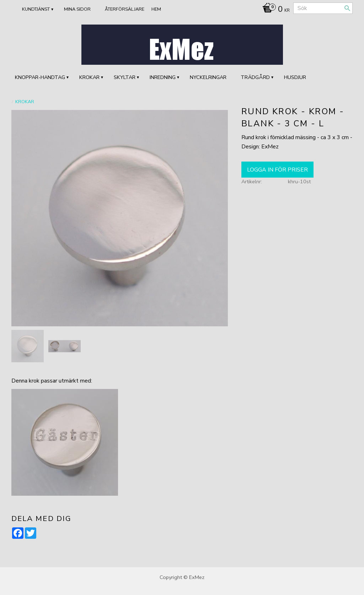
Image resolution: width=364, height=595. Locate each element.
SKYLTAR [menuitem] (125, 77)
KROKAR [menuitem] (89, 77)
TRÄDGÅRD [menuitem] (255, 77)
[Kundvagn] (274, 10)
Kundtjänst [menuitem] (36, 9)
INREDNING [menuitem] (163, 77)
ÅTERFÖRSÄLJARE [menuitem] (125, 9)
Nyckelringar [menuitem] (208, 77)
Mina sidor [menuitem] (77, 9)
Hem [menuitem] (156, 9)
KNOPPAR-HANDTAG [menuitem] (40, 77)
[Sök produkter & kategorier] (323, 8)
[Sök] (347, 8)
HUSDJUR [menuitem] (295, 77)
